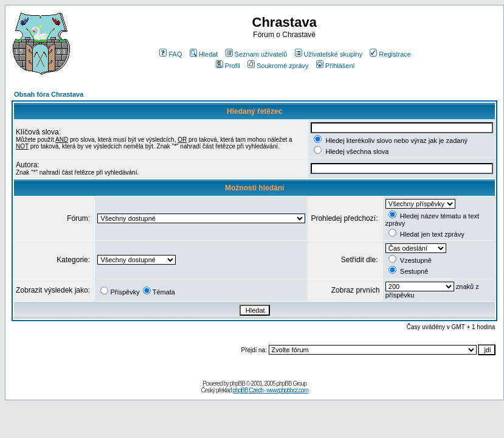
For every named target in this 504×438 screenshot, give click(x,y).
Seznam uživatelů (257, 54)
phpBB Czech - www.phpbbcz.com (271, 390)
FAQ (171, 54)
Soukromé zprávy (278, 66)
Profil (228, 66)
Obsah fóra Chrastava (49, 94)
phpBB (237, 384)
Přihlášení (336, 66)
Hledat (204, 54)
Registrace (390, 54)
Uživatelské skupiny (329, 54)
